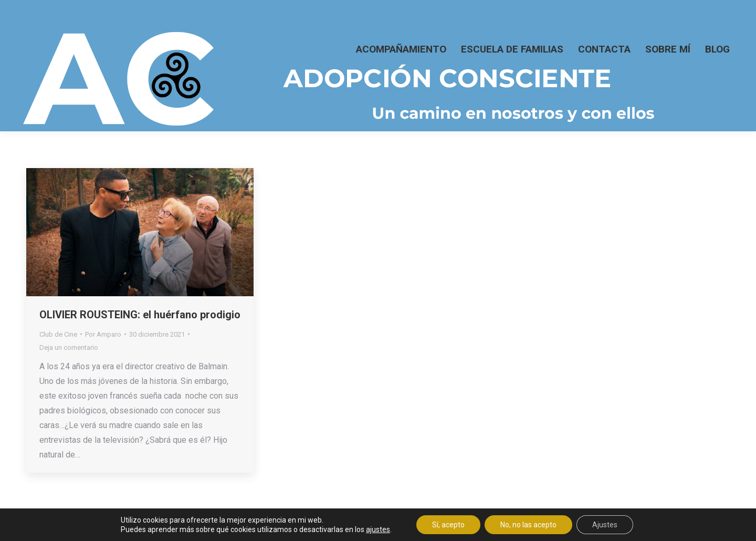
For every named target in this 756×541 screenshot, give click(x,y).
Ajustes (605, 525)
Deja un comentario (69, 347)
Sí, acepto (448, 525)
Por (103, 334)
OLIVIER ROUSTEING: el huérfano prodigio (140, 315)
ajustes (378, 529)
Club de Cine (58, 334)
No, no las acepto (528, 525)
